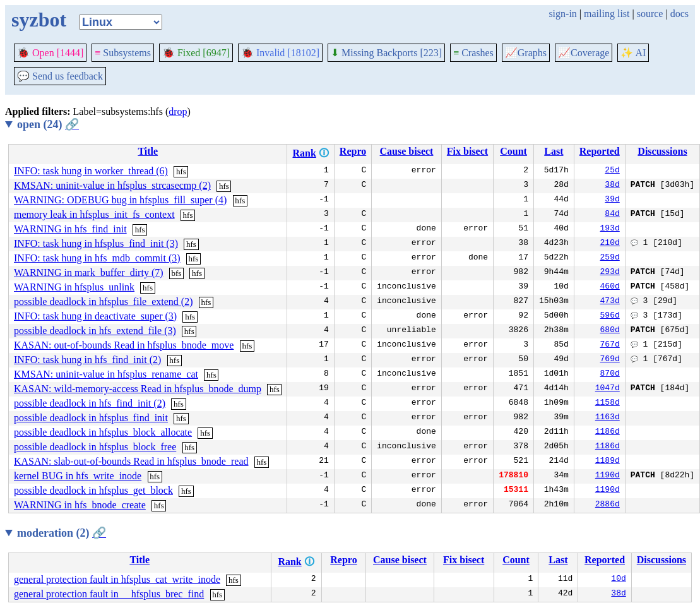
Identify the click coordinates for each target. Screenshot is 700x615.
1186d (608, 433)
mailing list (607, 14)
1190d (608, 476)
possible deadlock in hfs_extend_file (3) (95, 331)
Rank (304, 153)
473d (610, 302)
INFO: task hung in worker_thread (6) (91, 171)
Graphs (526, 53)
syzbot (39, 20)
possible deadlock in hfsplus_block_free (95, 447)
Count (513, 151)
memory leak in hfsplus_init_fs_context (94, 214)
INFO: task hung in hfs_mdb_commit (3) (97, 258)
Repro (353, 151)
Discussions (662, 151)
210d (610, 244)
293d (610, 273)
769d (610, 360)
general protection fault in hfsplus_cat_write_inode (117, 579)
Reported (600, 151)
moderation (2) (62, 533)
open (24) (48, 124)
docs (679, 14)
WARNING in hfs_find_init (70, 229)
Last (554, 151)
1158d (608, 403)
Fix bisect (467, 151)
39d (612, 200)
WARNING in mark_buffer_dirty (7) (89, 272)
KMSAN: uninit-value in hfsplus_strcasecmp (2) (112, 185)
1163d (608, 418)
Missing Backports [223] (386, 53)
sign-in (562, 14)
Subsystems (123, 53)
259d (610, 258)
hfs (181, 171)
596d (610, 316)
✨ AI (633, 53)
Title (148, 151)
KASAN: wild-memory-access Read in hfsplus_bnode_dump (138, 389)
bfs (177, 273)
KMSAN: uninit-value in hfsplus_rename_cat (106, 374)
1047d (608, 389)
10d (618, 580)
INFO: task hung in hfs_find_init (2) (87, 360)
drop (178, 111)
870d (610, 374)
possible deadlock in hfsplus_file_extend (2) (104, 302)
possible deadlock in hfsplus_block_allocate (103, 432)
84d (612, 215)
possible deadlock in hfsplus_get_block (93, 490)
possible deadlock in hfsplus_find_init (91, 418)
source (650, 14)
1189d (608, 462)
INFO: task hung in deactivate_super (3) (95, 316)
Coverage (584, 53)
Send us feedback (60, 76)
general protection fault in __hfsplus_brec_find (109, 594)
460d (610, 287)
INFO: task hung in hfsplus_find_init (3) (96, 243)
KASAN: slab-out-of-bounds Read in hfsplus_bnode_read (131, 461)
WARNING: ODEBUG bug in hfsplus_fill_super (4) (120, 200)
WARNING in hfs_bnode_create (80, 505)
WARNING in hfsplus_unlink (74, 287)
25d (612, 171)
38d (612, 186)
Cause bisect (407, 151)
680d (610, 331)
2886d (608, 505)
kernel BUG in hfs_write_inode (78, 476)
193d (610, 229)
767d (610, 345)
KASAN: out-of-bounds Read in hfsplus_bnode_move (124, 345)
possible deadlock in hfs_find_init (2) (90, 403)
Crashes (473, 53)
